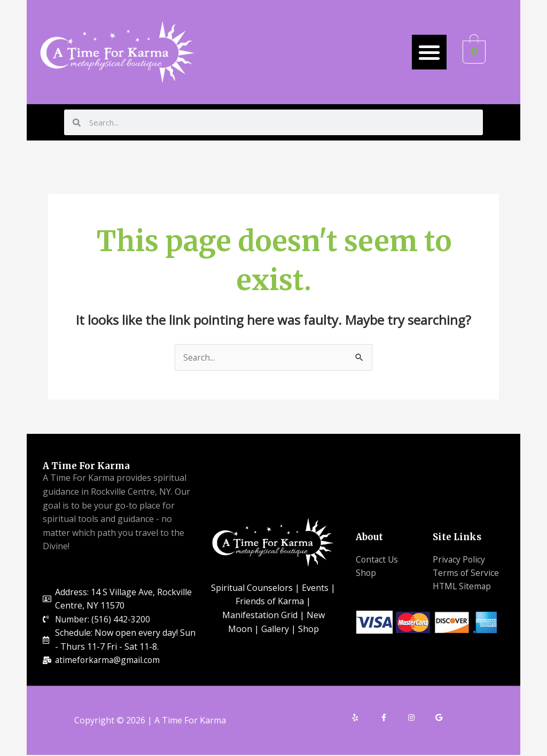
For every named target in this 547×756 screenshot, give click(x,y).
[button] (429, 52)
